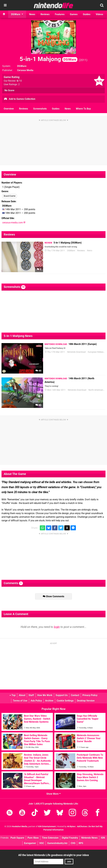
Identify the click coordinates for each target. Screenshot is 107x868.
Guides (56, 109)
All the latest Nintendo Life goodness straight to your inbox (54, 855)
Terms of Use (20, 701)
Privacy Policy (90, 695)
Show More (53, 794)
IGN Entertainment (47, 827)
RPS (81, 843)
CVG (73, 843)
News (68, 109)
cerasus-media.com (14, 223)
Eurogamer (30, 843)
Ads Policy (36, 701)
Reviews (23, 109)
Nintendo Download (76, 352)
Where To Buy (83, 109)
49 (38, 371)
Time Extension (50, 838)
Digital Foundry (70, 838)
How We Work (45, 695)
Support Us (62, 695)
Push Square (17, 838)
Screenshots (40, 109)
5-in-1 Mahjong (48, 59)
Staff (31, 695)
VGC (42, 843)
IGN (103, 838)
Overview (9, 109)
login (57, 627)
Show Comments (53, 596)
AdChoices (82, 827)
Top (13, 695)
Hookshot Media (20, 827)
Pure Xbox (33, 838)
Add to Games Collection (20, 99)
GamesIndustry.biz (57, 843)
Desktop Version (86, 701)
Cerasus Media (25, 70)
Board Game (10, 196)
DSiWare (22, 66)
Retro (90, 251)
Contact (75, 695)
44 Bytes (71, 827)
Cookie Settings (65, 701)
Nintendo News (89, 838)
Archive (49, 701)
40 (38, 405)
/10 (19, 81)
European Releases (97, 352)
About (22, 695)
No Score (9, 90)
